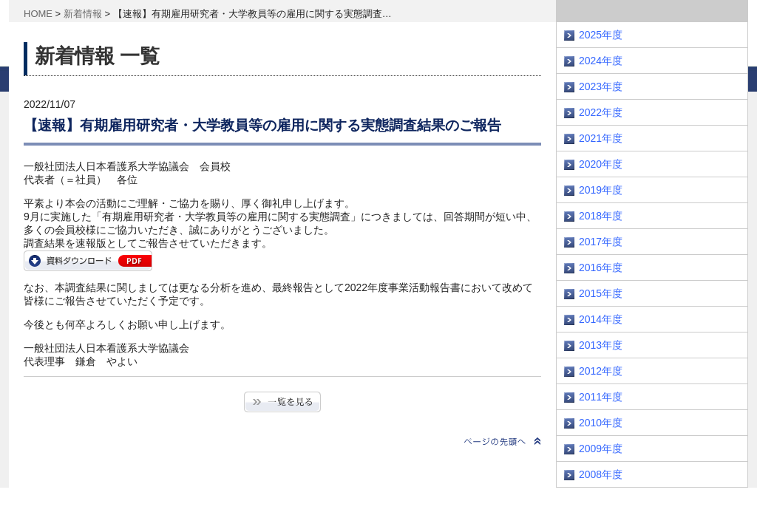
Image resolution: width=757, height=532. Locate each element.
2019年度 (601, 190)
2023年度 (601, 86)
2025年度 (601, 35)
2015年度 (601, 293)
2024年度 (601, 61)
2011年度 (601, 397)
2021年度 (601, 138)
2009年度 (601, 449)
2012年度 (601, 371)
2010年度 (601, 423)
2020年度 (601, 164)
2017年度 (601, 242)
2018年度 (601, 216)
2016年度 (601, 267)
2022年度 (601, 112)
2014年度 (601, 319)
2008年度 (601, 474)
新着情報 (83, 14)
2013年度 (601, 345)
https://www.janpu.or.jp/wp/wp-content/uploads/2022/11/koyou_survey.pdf (88, 261)
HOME (38, 14)
